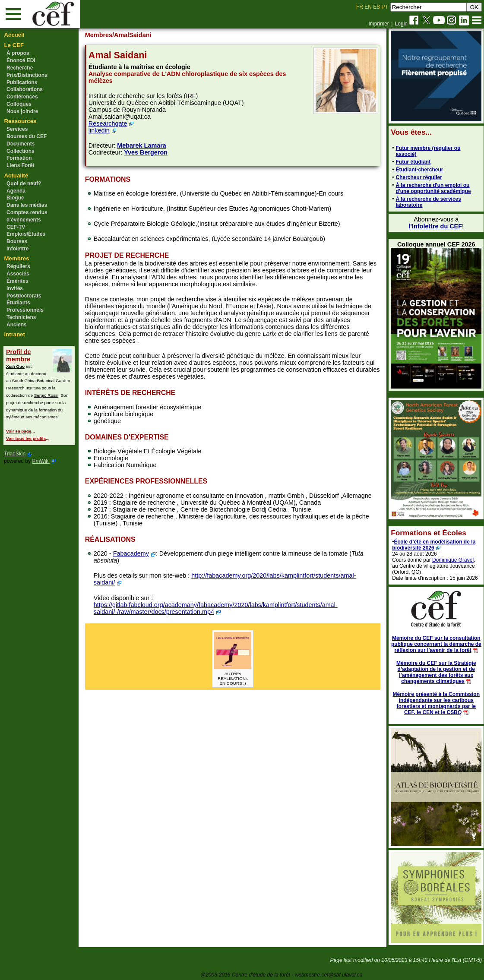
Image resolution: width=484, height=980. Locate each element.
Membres (17, 258)
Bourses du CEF (27, 136)
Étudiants (18, 303)
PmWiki (41, 461)
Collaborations (25, 89)
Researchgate (109, 123)
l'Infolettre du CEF (433, 226)
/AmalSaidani (133, 35)
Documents (21, 144)
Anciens (17, 325)
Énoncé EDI (21, 60)
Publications (22, 82)
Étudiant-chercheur (418, 170)
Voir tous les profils (26, 438)
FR (360, 7)
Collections (21, 151)
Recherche (20, 68)
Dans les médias (27, 205)
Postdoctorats (24, 296)
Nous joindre (22, 111)
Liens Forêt (21, 165)
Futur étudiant (411, 162)
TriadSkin (15, 454)
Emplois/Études (26, 234)
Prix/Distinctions (27, 75)
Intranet (15, 334)
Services (17, 129)
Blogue (15, 198)
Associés (18, 274)
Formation (19, 158)
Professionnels (25, 310)
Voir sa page (19, 431)
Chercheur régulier (417, 177)
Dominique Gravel (451, 560)
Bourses (17, 241)
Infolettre (17, 249)
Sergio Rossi (46, 395)
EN (368, 7)
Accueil (14, 35)
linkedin (100, 130)
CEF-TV (16, 227)
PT (384, 7)
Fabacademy (132, 553)
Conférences (22, 97)
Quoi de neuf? (24, 183)
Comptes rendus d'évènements (27, 216)
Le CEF (14, 45)
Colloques (19, 104)
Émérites (17, 281)
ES (376, 7)
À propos (18, 53)
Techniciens (21, 317)
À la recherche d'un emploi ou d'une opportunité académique (431, 188)
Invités (15, 288)
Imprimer (378, 24)
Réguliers (18, 266)
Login (401, 24)
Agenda (16, 191)
